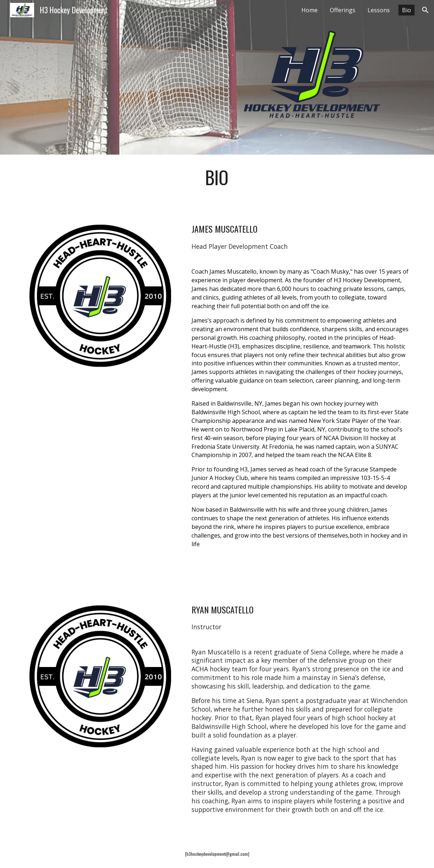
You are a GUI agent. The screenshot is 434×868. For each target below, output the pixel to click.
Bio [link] (407, 10)
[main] (217, 177)
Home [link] (310, 10)
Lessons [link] (379, 10)
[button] (425, 10)
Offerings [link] (343, 10)
